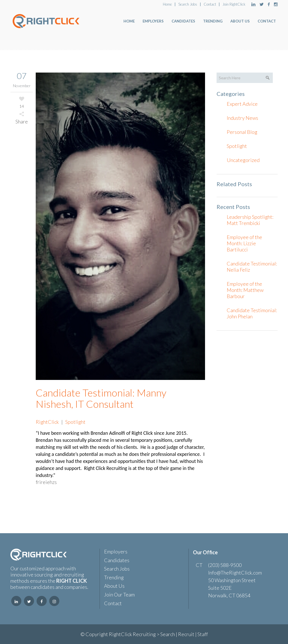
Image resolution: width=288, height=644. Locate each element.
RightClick (47, 422)
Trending (114, 577)
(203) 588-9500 (225, 565)
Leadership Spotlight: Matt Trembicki (250, 220)
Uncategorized (243, 160)
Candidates (117, 560)
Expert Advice (242, 104)
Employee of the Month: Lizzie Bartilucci (244, 243)
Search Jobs (188, 4)
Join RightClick (234, 4)
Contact (210, 4)
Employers (116, 552)
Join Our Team (119, 595)
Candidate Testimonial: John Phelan (252, 313)
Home (167, 4)
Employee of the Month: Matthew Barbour (245, 290)
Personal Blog (242, 132)
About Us (114, 586)
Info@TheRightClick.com (235, 573)
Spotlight (75, 422)
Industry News (242, 118)
